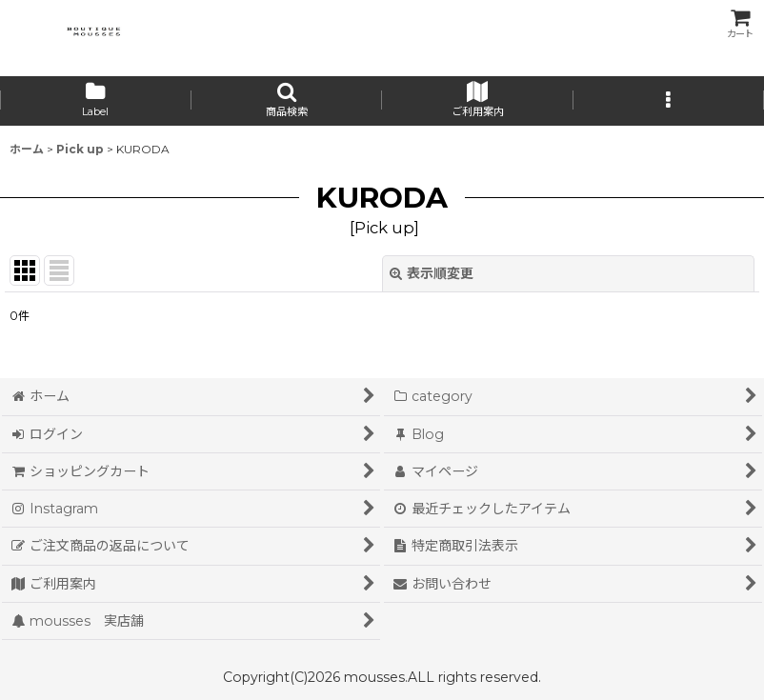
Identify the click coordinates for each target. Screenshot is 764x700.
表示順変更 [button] (432, 273)
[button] (287, 101)
